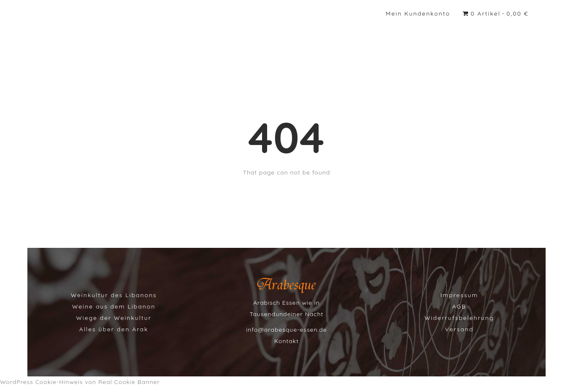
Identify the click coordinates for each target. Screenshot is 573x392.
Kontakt (286, 341)
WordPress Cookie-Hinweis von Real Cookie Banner (80, 382)
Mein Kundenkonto (418, 13)
